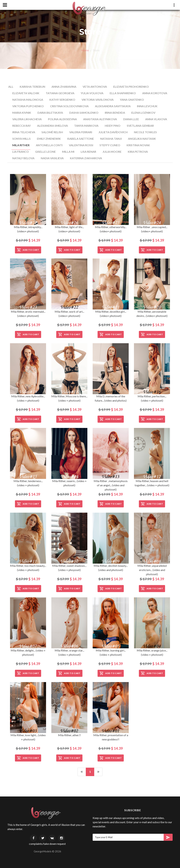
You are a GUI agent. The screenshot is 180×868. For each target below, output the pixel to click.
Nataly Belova (23, 158)
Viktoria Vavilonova (98, 100)
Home (85, 50)
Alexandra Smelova (52, 126)
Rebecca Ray (22, 126)
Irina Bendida (115, 113)
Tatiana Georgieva (60, 93)
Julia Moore (112, 152)
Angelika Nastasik (142, 139)
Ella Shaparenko (123, 93)
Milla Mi (68, 152)
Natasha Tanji (111, 139)
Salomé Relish (52, 132)
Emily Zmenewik (49, 139)
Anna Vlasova (156, 119)
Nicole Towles (145, 132)
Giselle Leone (45, 152)
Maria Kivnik (22, 113)
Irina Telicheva (24, 132)
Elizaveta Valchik (26, 93)
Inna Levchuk (147, 106)
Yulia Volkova (92, 93)
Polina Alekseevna (62, 119)
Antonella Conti (49, 145)
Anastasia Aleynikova (100, 119)
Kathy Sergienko (62, 100)
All (11, 87)
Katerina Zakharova (86, 158)
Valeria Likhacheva (27, 119)
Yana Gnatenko (132, 100)
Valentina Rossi (81, 145)
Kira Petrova (138, 152)
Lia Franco (21, 152)
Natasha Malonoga (28, 100)
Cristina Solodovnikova (69, 106)
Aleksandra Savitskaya (113, 106)
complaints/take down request (47, 844)
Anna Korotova (155, 93)
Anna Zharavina (64, 87)
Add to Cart (28, 250)
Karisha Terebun (32, 87)
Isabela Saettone (81, 139)
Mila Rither (21, 145)
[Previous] (82, 772)
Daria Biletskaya (50, 113)
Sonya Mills (21, 139)
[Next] (98, 772)
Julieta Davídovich (113, 132)
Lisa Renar (88, 152)
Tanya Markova (86, 126)
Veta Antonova (95, 87)
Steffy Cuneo (110, 145)
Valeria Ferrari (81, 132)
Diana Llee (131, 119)
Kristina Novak (138, 145)
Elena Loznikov (143, 113)
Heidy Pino (113, 126)
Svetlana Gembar (140, 126)
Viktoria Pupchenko (28, 106)
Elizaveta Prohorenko (131, 87)
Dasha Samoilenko (84, 113)
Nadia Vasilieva (52, 158)
